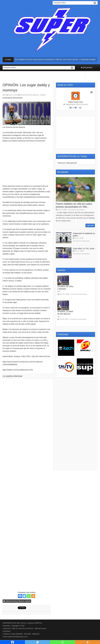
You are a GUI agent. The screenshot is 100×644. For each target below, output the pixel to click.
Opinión (43, 95)
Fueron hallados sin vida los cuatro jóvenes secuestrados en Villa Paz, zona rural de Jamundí (46, 60)
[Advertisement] (27, 165)
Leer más (90, 225)
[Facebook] (20, 596)
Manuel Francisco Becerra (29, 95)
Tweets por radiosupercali (67, 163)
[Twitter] (24, 596)
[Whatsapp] (29, 596)
